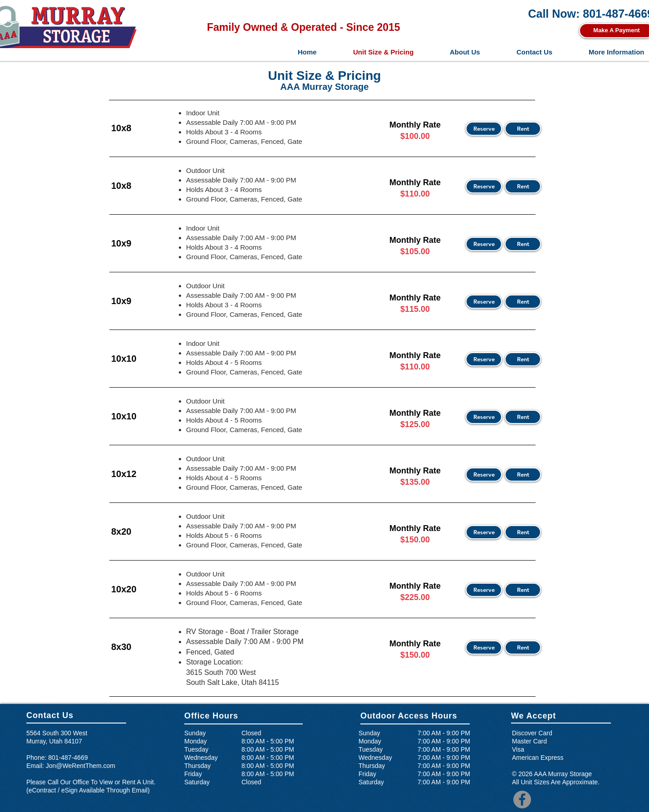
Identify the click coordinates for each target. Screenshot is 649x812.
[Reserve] (484, 129)
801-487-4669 (68, 758)
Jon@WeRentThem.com (81, 766)
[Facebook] (522, 800)
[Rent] (523, 129)
